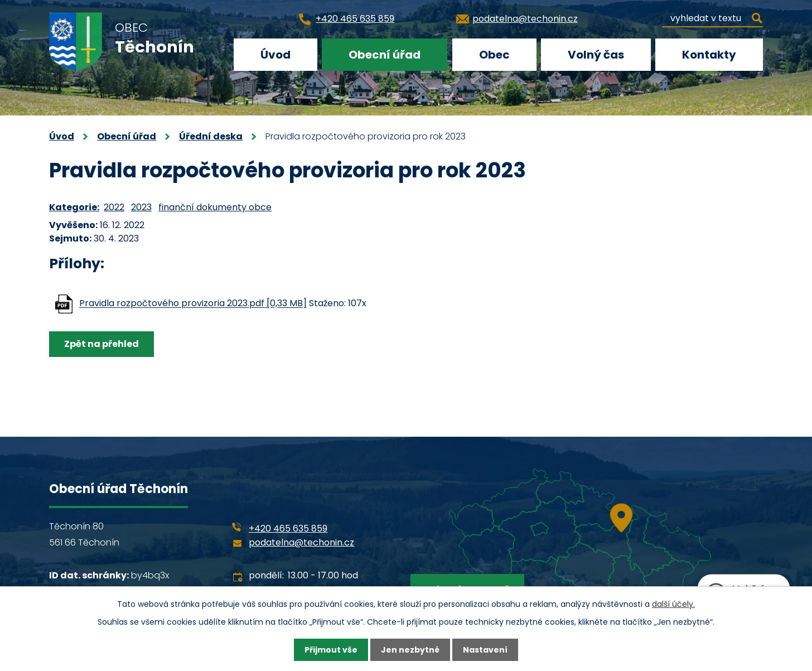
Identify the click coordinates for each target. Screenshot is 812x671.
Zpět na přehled (101, 344)
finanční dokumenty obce (215, 207)
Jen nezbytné (410, 650)
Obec (494, 55)
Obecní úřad (385, 55)
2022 (114, 207)
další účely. (673, 604)
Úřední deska (211, 136)
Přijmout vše (331, 650)
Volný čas (596, 55)
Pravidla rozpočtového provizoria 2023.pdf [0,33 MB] (193, 304)
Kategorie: (74, 207)
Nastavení (485, 650)
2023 (141, 207)
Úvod (275, 55)
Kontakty (709, 55)
